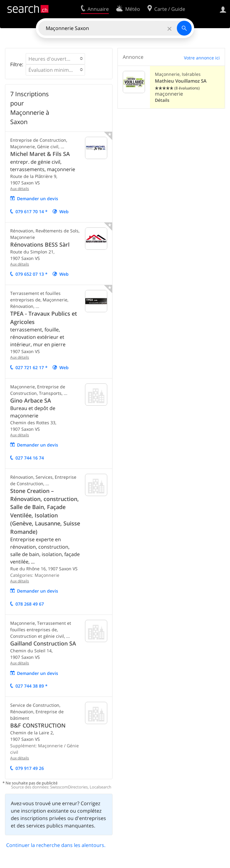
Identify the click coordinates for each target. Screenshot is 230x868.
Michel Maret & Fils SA (40, 154)
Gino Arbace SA (31, 400)
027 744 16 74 (30, 458)
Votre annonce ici (202, 58)
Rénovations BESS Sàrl (40, 244)
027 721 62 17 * (32, 367)
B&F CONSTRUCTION (38, 725)
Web (64, 212)
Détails (162, 100)
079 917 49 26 (30, 768)
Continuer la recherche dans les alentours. (56, 845)
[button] (55, 59)
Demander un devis (38, 199)
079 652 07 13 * (32, 274)
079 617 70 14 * (32, 212)
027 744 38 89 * (32, 686)
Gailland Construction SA (43, 643)
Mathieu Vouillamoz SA (181, 81)
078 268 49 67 (30, 604)
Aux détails (20, 189)
